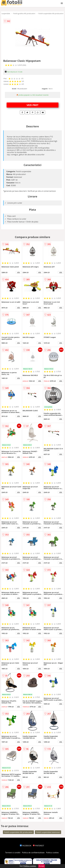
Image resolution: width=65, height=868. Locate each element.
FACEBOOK (26, 846)
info (19, 272)
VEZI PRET (33, 105)
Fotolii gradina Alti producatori (24, 13)
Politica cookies (52, 853)
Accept (42, 866)
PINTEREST (38, 846)
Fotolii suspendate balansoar (48, 832)
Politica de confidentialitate (33, 853)
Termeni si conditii (13, 853)
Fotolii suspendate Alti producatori (51, 13)
